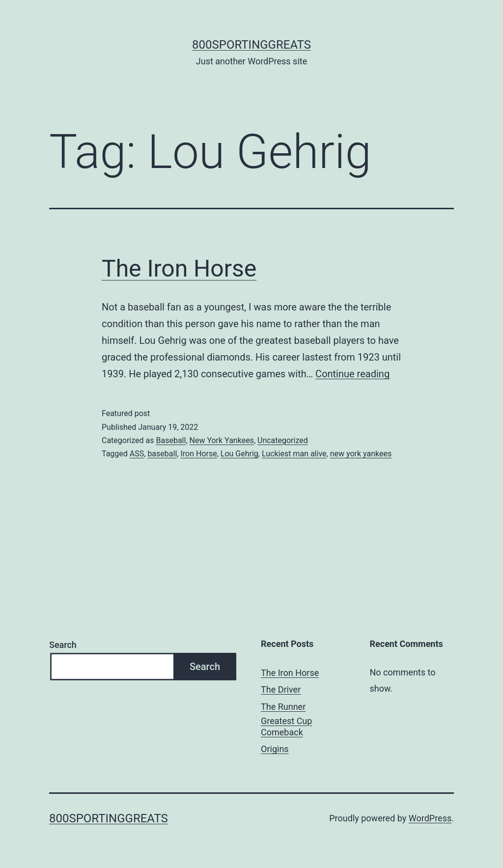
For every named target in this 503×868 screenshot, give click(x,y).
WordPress (430, 818)
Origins (275, 749)
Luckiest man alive (294, 454)
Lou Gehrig (239, 454)
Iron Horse (198, 454)
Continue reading (352, 374)
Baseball (171, 440)
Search (63, 645)
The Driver (281, 689)
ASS (137, 454)
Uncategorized (283, 440)
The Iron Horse (179, 268)
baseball (162, 454)
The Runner (283, 707)
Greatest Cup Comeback (286, 727)
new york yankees (361, 454)
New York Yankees (222, 440)
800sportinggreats (251, 45)
